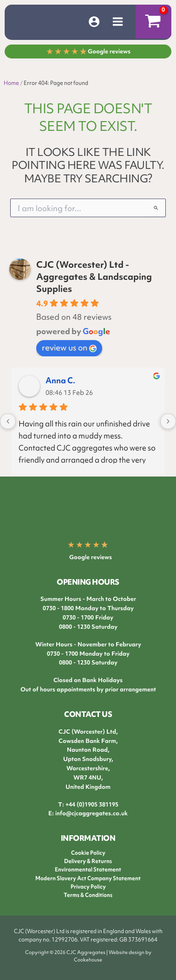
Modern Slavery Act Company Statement (88, 878)
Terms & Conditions (88, 895)
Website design (127, 952)
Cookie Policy (88, 853)
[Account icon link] (94, 22)
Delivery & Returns (88, 861)
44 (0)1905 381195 (94, 804)
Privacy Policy (88, 887)
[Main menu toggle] (118, 22)
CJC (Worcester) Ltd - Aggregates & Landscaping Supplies (94, 277)
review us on (69, 347)
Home (11, 83)
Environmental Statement (88, 870)
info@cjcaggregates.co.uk (91, 813)
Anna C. (60, 380)
